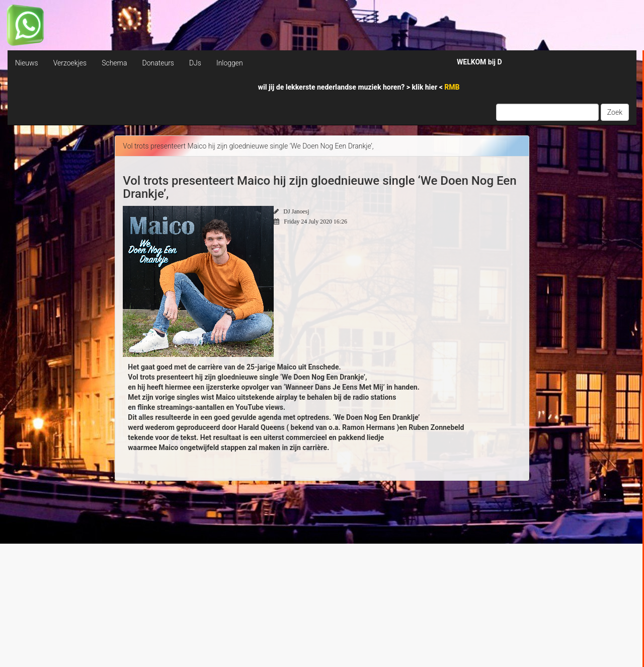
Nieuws (27, 63)
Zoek (615, 112)
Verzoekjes (70, 63)
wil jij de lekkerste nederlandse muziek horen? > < (359, 87)
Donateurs (158, 63)
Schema (114, 63)
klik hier (426, 87)
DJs (195, 63)
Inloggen (230, 63)
